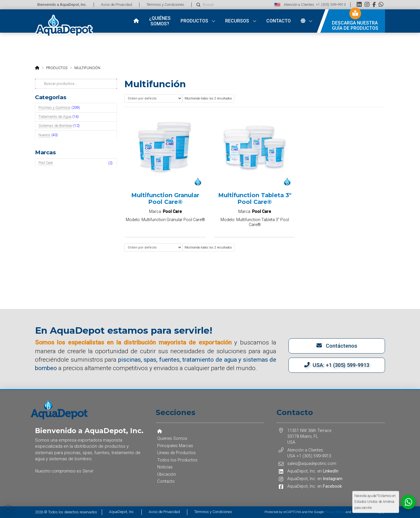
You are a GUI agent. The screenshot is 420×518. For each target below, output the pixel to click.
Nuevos (44, 135)
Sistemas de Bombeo (55, 126)
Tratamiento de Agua (55, 117)
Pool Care (46, 163)
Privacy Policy (335, 512)
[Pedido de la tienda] (153, 98)
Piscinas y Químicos (55, 107)
